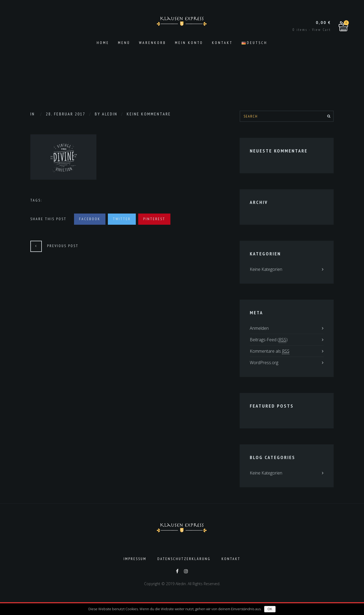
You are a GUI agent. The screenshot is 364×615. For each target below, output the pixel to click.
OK (270, 609)
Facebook (90, 219)
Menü (124, 43)
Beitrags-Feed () (269, 340)
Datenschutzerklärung (184, 559)
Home (103, 43)
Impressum (135, 559)
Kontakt (222, 43)
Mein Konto (189, 43)
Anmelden (259, 328)
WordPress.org (264, 363)
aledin (110, 114)
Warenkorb (153, 43)
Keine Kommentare (149, 114)
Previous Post (63, 246)
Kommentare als (270, 351)
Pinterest (154, 219)
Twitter (122, 219)
